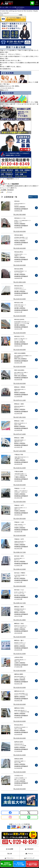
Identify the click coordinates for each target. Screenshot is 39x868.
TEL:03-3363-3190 (19, 282)
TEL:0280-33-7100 (19, 552)
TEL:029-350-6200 (19, 518)
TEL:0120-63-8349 (19, 299)
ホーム (2, 7)
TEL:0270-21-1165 (19, 400)
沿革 (2, 192)
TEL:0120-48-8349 (19, 231)
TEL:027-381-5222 (19, 417)
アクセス (10, 192)
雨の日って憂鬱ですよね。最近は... (11, 67)
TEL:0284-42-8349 (19, 569)
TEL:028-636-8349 (19, 586)
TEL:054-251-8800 (19, 620)
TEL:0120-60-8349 (19, 485)
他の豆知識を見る (6, 69)
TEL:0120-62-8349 (19, 772)
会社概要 (3, 190)
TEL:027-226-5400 (19, 451)
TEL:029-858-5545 (19, 501)
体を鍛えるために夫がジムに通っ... (11, 60)
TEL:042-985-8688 (19, 214)
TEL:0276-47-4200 (19, 434)
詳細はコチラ (4, 90)
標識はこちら (33, 197)
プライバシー (10, 858)
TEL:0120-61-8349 (19, 468)
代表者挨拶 (10, 190)
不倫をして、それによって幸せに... (11, 54)
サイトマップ (29, 858)
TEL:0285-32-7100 (19, 603)
